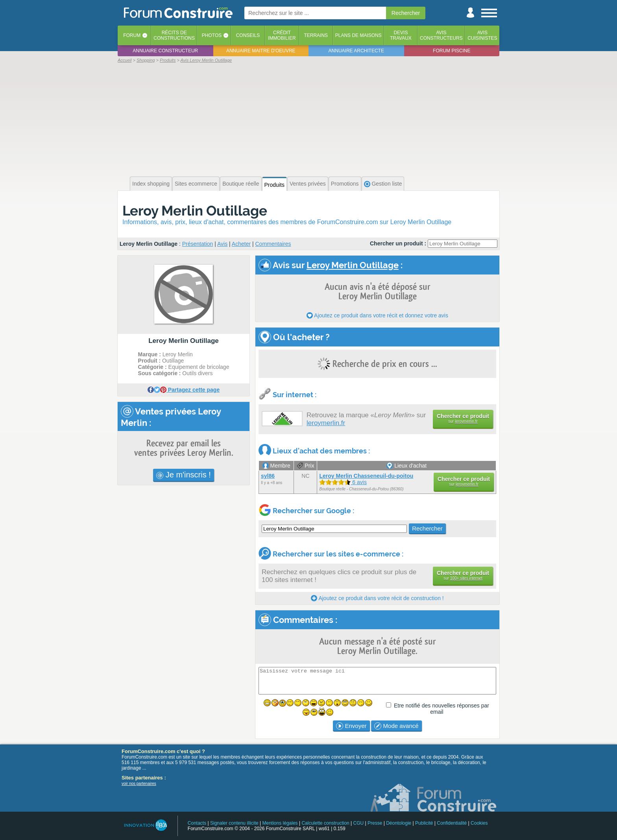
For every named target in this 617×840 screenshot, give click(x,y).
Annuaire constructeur (165, 51)
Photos (212, 35)
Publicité (424, 823)
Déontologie (399, 823)
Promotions (345, 184)
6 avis (343, 482)
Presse (375, 823)
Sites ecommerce (196, 184)
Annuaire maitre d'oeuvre (261, 51)
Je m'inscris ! (184, 475)
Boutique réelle (241, 184)
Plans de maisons (358, 35)
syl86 (268, 476)
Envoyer (351, 726)
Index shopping (151, 184)
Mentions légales (280, 823)
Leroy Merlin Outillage (195, 211)
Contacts (197, 823)
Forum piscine (452, 51)
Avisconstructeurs (441, 35)
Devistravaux (401, 35)
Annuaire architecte (356, 51)
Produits (274, 185)
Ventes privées (308, 184)
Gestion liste (383, 184)
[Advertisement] (308, 119)
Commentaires (273, 244)
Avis (222, 244)
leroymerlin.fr (326, 423)
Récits (174, 35)
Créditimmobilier (282, 35)
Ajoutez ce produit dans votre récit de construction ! (377, 598)
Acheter (241, 244)
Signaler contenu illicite (234, 823)
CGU (359, 823)
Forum (132, 35)
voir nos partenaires (139, 784)
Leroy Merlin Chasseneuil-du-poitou (366, 476)
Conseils (248, 35)
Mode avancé (396, 726)
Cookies (479, 823)
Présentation (198, 244)
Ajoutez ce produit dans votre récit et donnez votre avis (377, 315)
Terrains (316, 35)
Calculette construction (325, 823)
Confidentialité (452, 823)
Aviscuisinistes (482, 35)
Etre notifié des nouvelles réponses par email (442, 709)
